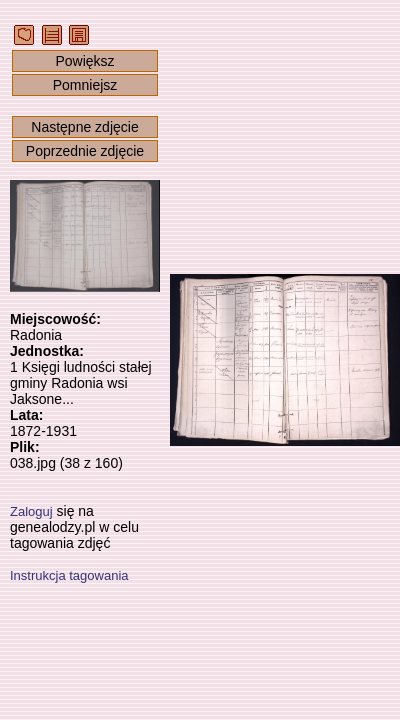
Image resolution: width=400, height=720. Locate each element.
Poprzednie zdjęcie (85, 151)
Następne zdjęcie (84, 127)
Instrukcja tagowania (69, 575)
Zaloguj (31, 511)
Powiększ (84, 61)
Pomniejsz (85, 85)
